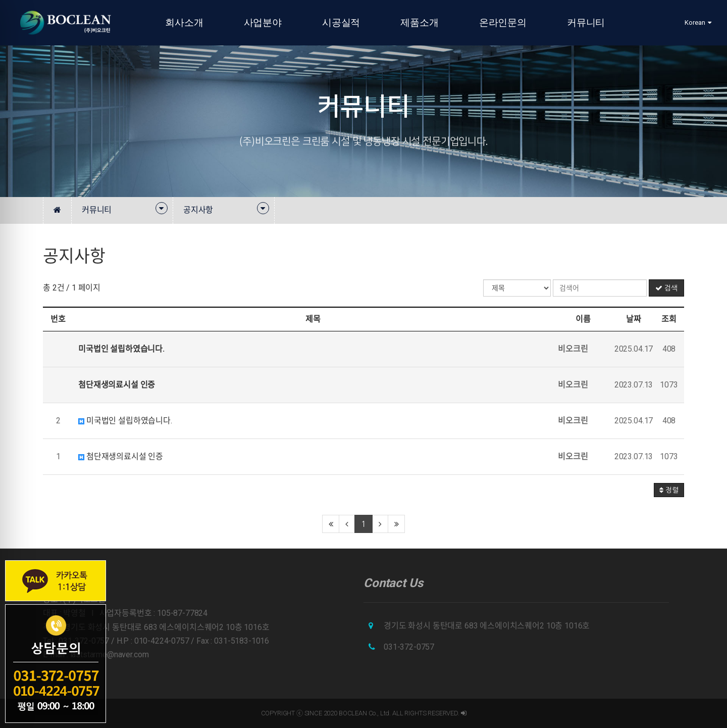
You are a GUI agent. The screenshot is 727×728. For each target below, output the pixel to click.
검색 (666, 288)
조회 (669, 319)
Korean (698, 22)
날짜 (634, 319)
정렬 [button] (669, 490)
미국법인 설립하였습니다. (125, 421)
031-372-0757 (409, 647)
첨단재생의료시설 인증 (121, 456)
